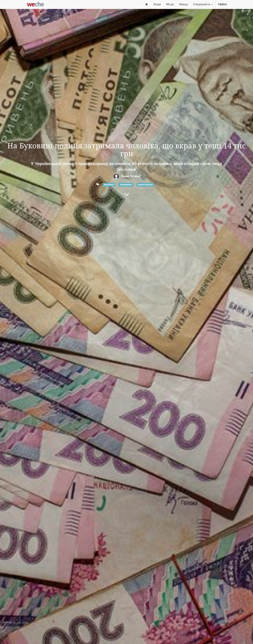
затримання (126, 185)
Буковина (109, 185)
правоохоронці (145, 185)
